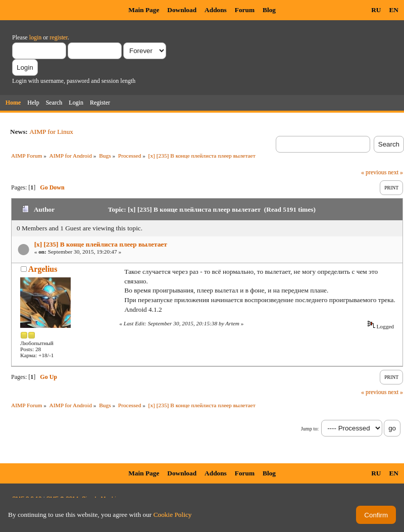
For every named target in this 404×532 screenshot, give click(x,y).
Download (182, 10)
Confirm (376, 515)
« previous (374, 172)
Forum (245, 10)
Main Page (144, 10)
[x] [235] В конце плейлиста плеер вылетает (101, 244)
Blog (269, 10)
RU (376, 10)
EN (394, 10)
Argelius (43, 269)
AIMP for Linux (51, 132)
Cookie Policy (173, 515)
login (36, 37)
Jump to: (310, 429)
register (58, 37)
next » (395, 172)
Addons (216, 10)
